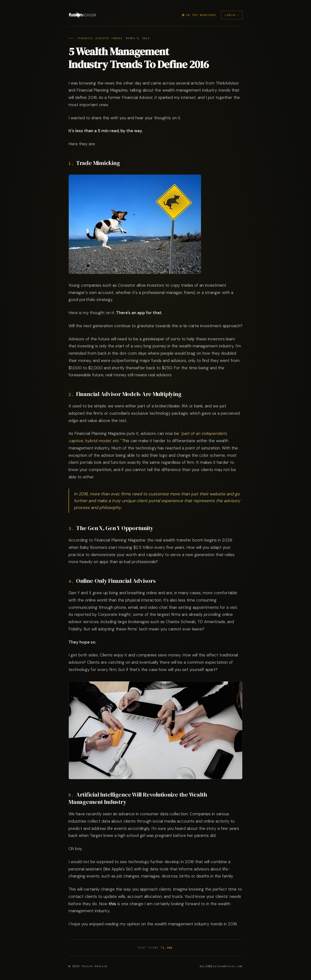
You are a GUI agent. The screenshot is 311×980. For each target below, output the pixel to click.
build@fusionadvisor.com (221, 966)
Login (230, 15)
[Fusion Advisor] (82, 15)
